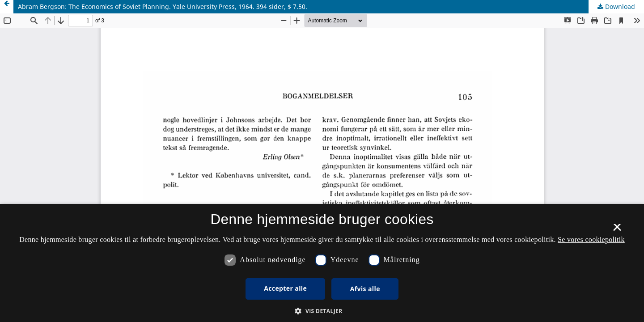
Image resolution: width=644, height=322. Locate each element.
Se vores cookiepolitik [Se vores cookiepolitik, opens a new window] (591, 239)
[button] (322, 311)
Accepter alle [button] (285, 288)
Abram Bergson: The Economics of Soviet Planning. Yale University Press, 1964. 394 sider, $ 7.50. (163, 6)
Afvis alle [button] (365, 289)
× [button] (617, 230)
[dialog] (322, 263)
